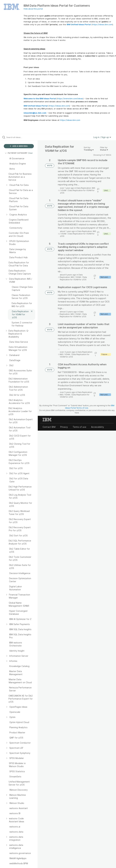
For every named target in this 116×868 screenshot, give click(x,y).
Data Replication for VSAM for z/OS (73, 278)
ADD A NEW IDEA (19, 146)
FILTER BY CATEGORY (16, 153)
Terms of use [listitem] (79, 427)
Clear (30, 153)
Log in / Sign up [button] (102, 137)
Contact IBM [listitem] (49, 427)
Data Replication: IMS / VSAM (71, 276)
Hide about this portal (33, 9)
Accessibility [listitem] (97, 427)
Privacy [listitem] (64, 427)
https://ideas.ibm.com (102, 24)
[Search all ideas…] (20, 137)
